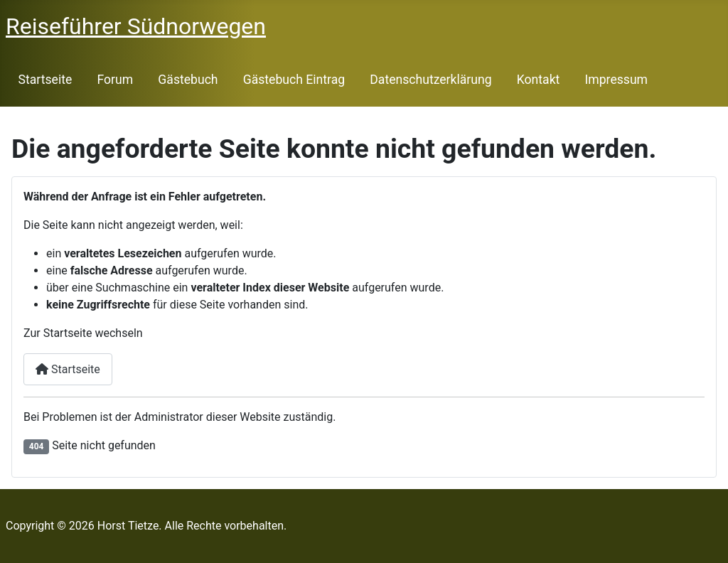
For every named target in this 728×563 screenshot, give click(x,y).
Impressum (617, 80)
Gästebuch (188, 80)
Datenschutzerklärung (430, 80)
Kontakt (539, 80)
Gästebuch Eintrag (294, 80)
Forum (115, 80)
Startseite (45, 80)
